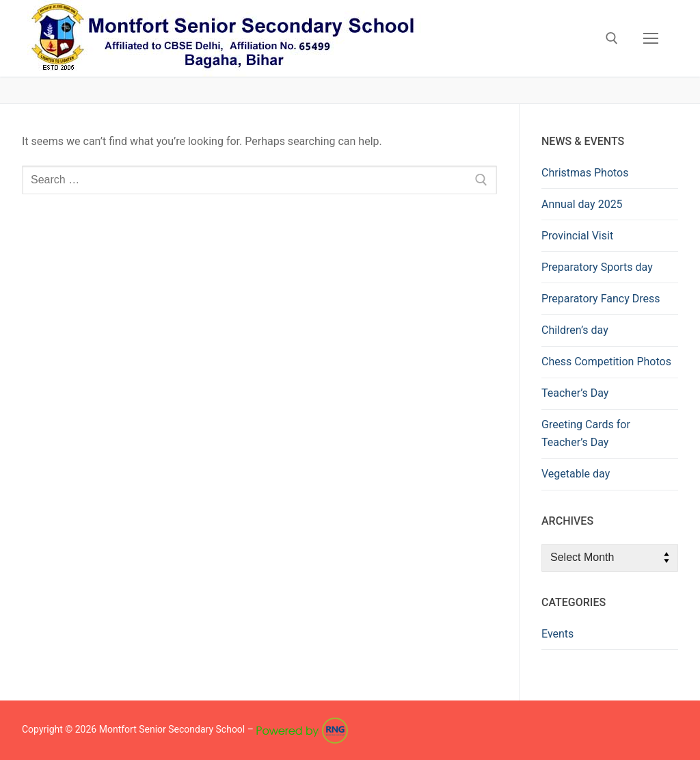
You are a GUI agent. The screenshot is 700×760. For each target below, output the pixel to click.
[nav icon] (651, 38)
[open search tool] (612, 38)
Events (557, 634)
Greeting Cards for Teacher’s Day (586, 433)
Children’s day (575, 330)
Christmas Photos (585, 173)
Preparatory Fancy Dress (601, 299)
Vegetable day (576, 474)
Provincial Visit (577, 236)
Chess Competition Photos (606, 362)
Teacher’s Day (575, 393)
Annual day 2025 (582, 204)
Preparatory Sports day (597, 267)
